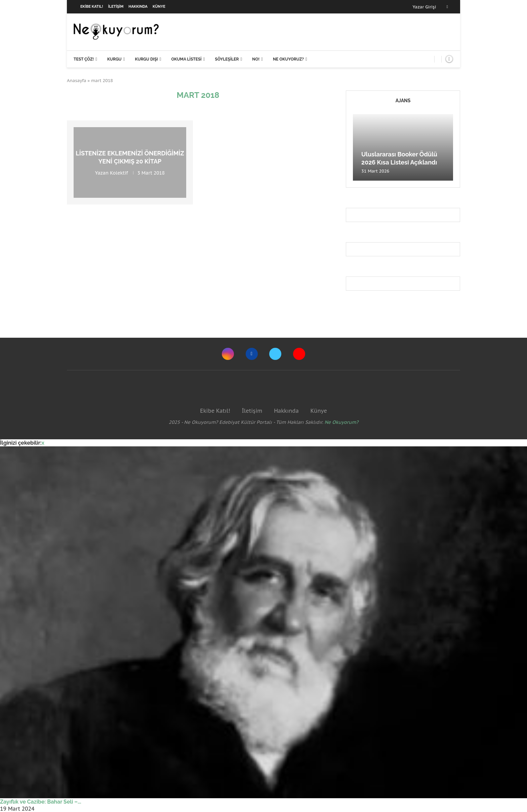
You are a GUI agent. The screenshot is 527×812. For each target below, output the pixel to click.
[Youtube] (299, 354)
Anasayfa (77, 81)
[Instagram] (228, 354)
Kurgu (114, 59)
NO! (256, 59)
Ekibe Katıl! (92, 7)
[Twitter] (275, 354)
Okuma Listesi (186, 59)
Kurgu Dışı (146, 59)
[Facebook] (447, 7)
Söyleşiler (227, 59)
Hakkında (138, 7)
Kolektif (119, 173)
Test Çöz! (84, 59)
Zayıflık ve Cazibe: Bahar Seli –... (41, 802)
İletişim (116, 7)
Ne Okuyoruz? (288, 59)
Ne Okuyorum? (342, 422)
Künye (159, 7)
